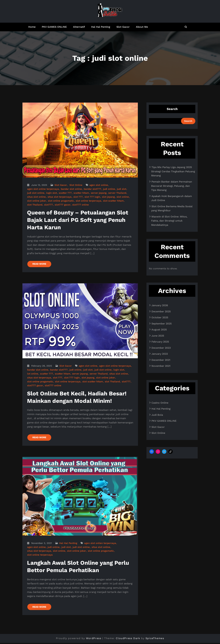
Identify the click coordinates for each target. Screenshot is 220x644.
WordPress (94, 639)
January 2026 (160, 305)
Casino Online (160, 403)
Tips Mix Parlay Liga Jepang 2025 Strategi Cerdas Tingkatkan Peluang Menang (173, 171)
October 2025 (160, 317)
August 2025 (159, 330)
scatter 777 (65, 193)
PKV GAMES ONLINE (54, 27)
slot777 (48, 205)
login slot (52, 193)
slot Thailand (35, 205)
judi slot (122, 189)
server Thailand (117, 193)
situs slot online (36, 197)
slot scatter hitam (113, 201)
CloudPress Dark (128, 639)
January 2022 (160, 354)
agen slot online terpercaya (43, 189)
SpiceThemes (155, 639)
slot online (123, 197)
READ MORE (40, 264)
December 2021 (161, 360)
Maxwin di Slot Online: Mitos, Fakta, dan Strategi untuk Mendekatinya (169, 221)
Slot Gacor (123, 27)
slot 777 (78, 197)
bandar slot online (71, 189)
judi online (109, 189)
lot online (33, 374)
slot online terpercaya (88, 201)
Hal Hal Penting (101, 27)
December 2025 (161, 311)
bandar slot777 (92, 189)
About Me (142, 27)
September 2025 (162, 324)
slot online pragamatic (61, 201)
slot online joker (37, 201)
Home (32, 27)
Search (172, 109)
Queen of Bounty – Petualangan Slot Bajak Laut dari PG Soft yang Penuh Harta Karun (78, 220)
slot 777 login (92, 197)
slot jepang (108, 197)
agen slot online (99, 185)
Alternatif (79, 27)
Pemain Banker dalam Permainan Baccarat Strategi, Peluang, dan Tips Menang (172, 186)
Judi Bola (157, 415)
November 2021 (161, 366)
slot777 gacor (63, 205)
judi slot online (36, 193)
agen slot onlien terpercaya (100, 544)
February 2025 (160, 342)
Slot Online (76, 185)
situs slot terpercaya (60, 197)
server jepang (99, 193)
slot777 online (81, 205)
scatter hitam (81, 193)
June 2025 (158, 336)
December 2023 (161, 348)
